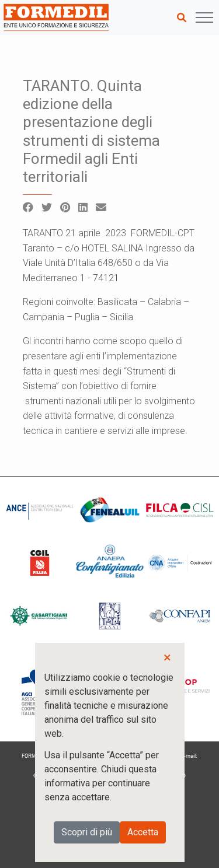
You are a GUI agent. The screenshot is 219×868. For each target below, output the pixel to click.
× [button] (167, 657)
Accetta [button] (143, 832)
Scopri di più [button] (87, 832)
